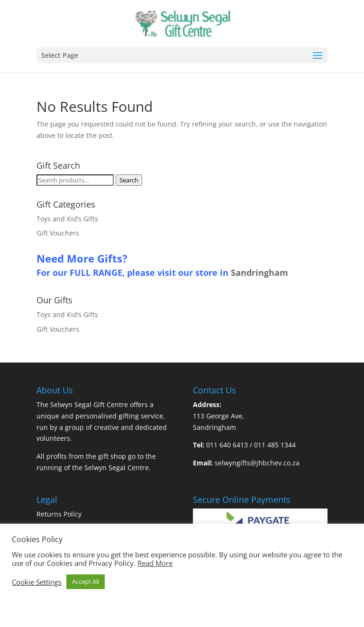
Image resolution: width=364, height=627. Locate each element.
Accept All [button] (86, 582)
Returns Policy (59, 514)
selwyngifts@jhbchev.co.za (257, 463)
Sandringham (259, 273)
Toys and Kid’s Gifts (67, 219)
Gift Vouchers (58, 233)
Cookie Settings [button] (37, 582)
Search (129, 180)
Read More (155, 563)
